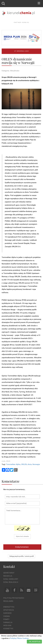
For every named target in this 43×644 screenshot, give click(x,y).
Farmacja (8, 622)
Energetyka (9, 607)
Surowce (7, 613)
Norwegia (36, 464)
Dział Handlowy (11, 579)
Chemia (7, 616)
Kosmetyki (8, 629)
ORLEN (24, 464)
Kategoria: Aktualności (10, 71)
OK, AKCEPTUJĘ (35, 642)
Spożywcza (9, 610)
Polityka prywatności (14, 598)
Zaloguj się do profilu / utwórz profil (22, 556)
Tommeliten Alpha (13, 464)
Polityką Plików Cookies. (20, 638)
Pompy (6, 619)
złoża (30, 464)
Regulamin (8, 601)
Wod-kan (7, 625)
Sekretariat (9, 573)
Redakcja (8, 576)
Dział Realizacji (11, 582)
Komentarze (11, 481)
